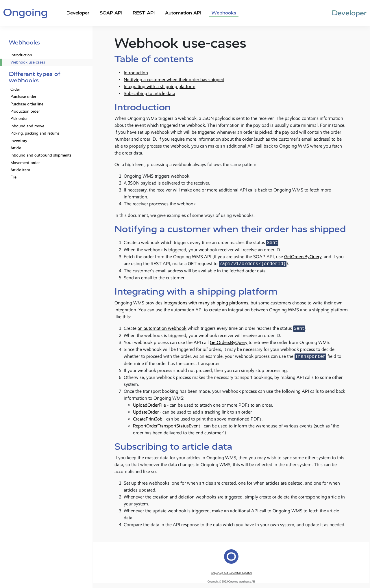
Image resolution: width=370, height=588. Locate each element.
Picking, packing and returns (35, 133)
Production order (25, 111)
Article (16, 148)
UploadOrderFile (149, 405)
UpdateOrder (146, 412)
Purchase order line (27, 104)
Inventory (19, 141)
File (13, 177)
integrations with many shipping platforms (206, 303)
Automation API (183, 13)
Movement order (25, 163)
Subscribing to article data (149, 93)
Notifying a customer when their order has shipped (174, 80)
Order (15, 89)
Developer (78, 13)
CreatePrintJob (148, 419)
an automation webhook (162, 329)
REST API (144, 13)
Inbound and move (27, 126)
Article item (20, 170)
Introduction (21, 55)
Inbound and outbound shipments (41, 155)
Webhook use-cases (28, 62)
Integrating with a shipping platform (160, 86)
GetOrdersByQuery (303, 257)
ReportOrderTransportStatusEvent (166, 426)
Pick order (19, 119)
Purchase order (23, 97)
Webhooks (224, 13)
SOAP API (111, 13)
